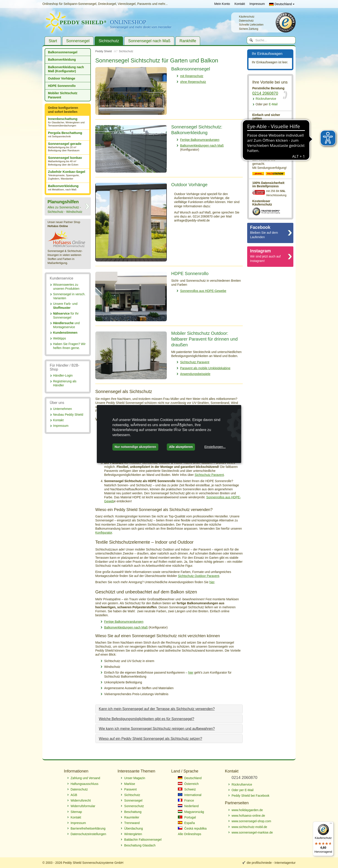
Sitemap (76, 812)
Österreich (188, 784)
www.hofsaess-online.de (248, 816)
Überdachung (133, 828)
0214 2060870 (265, 93)
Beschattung (133, 812)
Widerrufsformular (83, 806)
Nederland (188, 806)
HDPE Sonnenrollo (62, 86)
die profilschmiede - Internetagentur (271, 863)
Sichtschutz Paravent (195, 362)
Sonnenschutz (134, 806)
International (190, 795)
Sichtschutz (109, 41)
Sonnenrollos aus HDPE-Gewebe (203, 291)
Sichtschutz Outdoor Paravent (199, 576)
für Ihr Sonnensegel (66, 315)
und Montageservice (66, 325)
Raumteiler (132, 817)
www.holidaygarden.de (247, 810)
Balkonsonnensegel (63, 52)
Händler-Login (63, 375)
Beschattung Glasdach (140, 845)
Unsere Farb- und (65, 306)
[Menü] (331, 824)
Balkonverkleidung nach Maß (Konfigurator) (66, 69)
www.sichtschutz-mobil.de (249, 827)
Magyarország (191, 812)
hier (212, 582)
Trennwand (132, 823)
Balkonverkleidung (62, 60)
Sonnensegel (78, 41)
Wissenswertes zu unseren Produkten (66, 287)
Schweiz (187, 789)
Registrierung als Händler (65, 383)
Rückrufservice (266, 99)
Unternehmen (63, 409)
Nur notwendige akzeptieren (135, 447)
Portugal (187, 817)
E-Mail (267, 104)
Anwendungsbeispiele (195, 374)
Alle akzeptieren (181, 447)
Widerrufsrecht (81, 800)
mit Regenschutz (192, 76)
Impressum (257, 4)
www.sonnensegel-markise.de (252, 832)
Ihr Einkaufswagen (270, 54)
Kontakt (240, 4)
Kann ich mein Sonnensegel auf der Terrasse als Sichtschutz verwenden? (157, 709)
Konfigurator (104, 533)
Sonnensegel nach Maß (149, 41)
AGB (74, 795)
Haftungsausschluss (84, 784)
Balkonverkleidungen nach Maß (202, 146)
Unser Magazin (135, 778)
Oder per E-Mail (243, 790)
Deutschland (282, 4)
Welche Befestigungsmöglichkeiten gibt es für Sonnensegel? (146, 719)
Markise (130, 784)
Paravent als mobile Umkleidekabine (205, 368)
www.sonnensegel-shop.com (251, 821)
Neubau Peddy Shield (68, 415)
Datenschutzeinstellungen (88, 834)
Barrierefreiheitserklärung (88, 828)
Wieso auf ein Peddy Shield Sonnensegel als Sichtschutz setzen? (150, 739)
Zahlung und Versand (85, 778)
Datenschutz (79, 789)
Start (53, 41)
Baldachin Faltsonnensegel (143, 840)
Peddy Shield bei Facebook (251, 796)
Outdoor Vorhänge (62, 78)
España (186, 823)
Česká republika (192, 828)
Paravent (130, 789)
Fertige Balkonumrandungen (200, 140)
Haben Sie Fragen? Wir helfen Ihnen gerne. (69, 346)
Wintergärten (133, 834)
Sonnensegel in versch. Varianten (69, 296)
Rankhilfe (188, 41)
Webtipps (60, 338)
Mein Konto (222, 4)
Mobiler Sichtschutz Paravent (63, 95)
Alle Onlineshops (190, 834)
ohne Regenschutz (193, 82)
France (186, 800)
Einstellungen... (215, 447)
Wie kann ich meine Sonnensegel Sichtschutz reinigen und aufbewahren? (157, 729)
